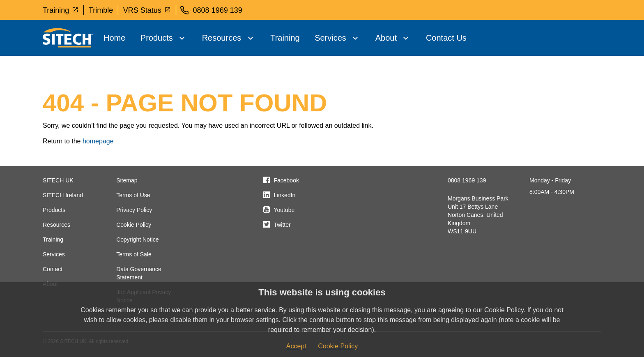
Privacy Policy (134, 210)
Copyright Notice (138, 240)
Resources (222, 38)
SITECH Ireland (63, 195)
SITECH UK (58, 180)
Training (61, 10)
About (386, 38)
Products (157, 38)
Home (114, 38)
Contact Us (446, 38)
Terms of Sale (134, 254)
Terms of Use (133, 195)
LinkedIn (284, 195)
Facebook (286, 180)
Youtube (284, 210)
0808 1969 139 (467, 180)
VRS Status (147, 10)
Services (330, 38)
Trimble (101, 10)
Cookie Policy (134, 225)
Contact (53, 269)
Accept (296, 346)
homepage (98, 141)
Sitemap (127, 180)
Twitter (282, 225)
